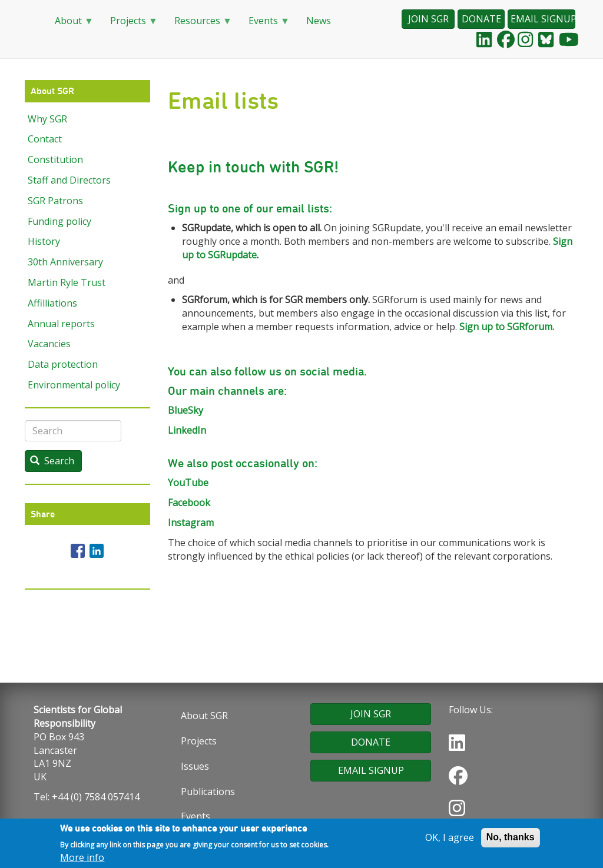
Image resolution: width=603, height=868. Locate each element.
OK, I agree (450, 839)
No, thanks (511, 838)
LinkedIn (187, 430)
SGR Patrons (55, 201)
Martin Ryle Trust (67, 282)
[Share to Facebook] (78, 551)
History (44, 241)
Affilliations (52, 303)
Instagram (191, 523)
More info (82, 859)
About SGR (204, 716)
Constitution (55, 159)
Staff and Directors (69, 180)
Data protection (63, 364)
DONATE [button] (481, 19)
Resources (198, 24)
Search (52, 461)
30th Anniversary (65, 262)
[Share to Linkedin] (97, 551)
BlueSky (185, 410)
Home (31, 21)
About (69, 24)
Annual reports (61, 324)
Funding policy (59, 221)
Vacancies (49, 344)
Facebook (189, 503)
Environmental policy (74, 385)
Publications (208, 791)
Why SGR (47, 119)
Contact (45, 139)
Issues (195, 766)
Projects (129, 24)
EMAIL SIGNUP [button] (543, 19)
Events (264, 24)
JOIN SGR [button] (428, 19)
